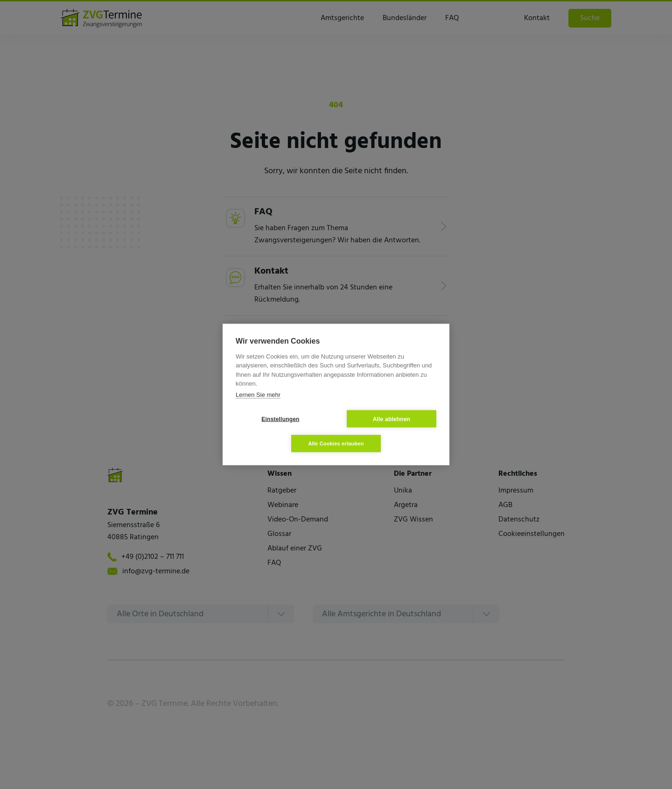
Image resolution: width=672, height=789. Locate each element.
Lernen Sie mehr (258, 394)
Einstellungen (280, 419)
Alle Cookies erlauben (336, 444)
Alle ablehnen (392, 419)
